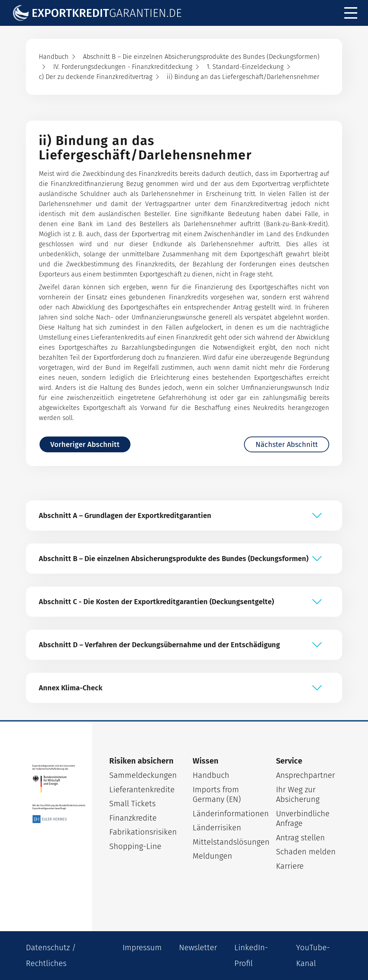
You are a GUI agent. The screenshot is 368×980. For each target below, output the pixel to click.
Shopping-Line (135, 846)
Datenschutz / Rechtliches (51, 955)
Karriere (290, 866)
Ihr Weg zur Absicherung (298, 795)
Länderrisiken (217, 828)
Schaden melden (306, 852)
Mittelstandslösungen (226, 842)
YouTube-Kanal (313, 955)
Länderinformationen (226, 814)
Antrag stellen (300, 838)
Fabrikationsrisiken (142, 832)
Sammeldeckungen (142, 775)
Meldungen (212, 856)
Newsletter (198, 948)
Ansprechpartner (305, 775)
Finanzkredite (133, 818)
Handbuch (211, 775)
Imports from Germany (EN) (217, 795)
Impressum (142, 948)
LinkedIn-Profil (251, 955)
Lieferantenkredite (142, 790)
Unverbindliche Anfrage (303, 819)
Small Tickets (132, 804)
